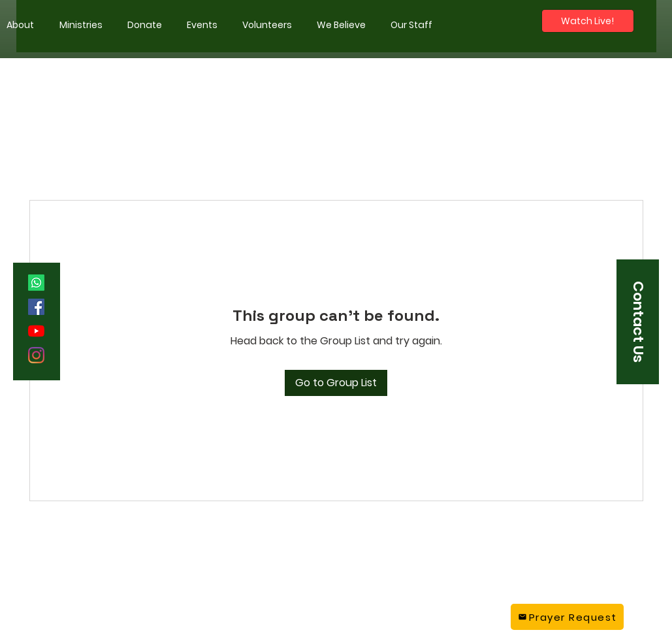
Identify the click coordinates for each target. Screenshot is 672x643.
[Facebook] (36, 307)
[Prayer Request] (567, 617)
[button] (81, 25)
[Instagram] (36, 355)
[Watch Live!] (588, 21)
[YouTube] (36, 331)
